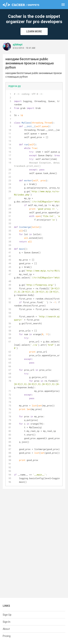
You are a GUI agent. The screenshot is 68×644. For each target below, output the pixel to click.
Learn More (34, 31)
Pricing (7, 636)
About (6, 629)
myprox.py (15, 86)
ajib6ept (18, 45)
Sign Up (7, 615)
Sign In (7, 622)
